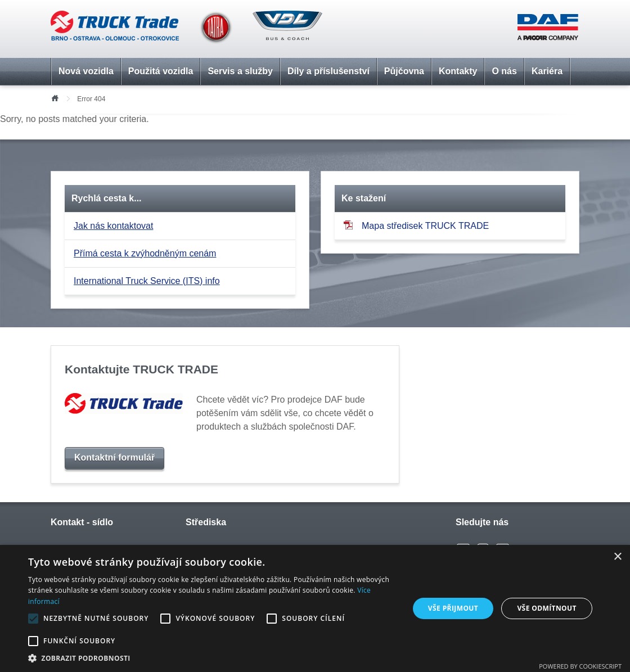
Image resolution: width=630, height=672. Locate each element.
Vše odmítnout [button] (546, 608)
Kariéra (547, 71)
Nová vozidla (86, 71)
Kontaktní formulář (114, 457)
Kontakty (458, 71)
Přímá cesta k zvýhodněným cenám (145, 253)
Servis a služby (240, 71)
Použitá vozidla (161, 71)
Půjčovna (404, 71)
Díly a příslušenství (328, 71)
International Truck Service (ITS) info (147, 281)
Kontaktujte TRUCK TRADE (141, 369)
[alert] (315, 608)
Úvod (55, 97)
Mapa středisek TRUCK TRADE (416, 225)
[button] (213, 658)
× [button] (617, 557)
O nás (504, 71)
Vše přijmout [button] (453, 608)
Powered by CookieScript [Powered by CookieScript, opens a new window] (580, 666)
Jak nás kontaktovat (113, 226)
